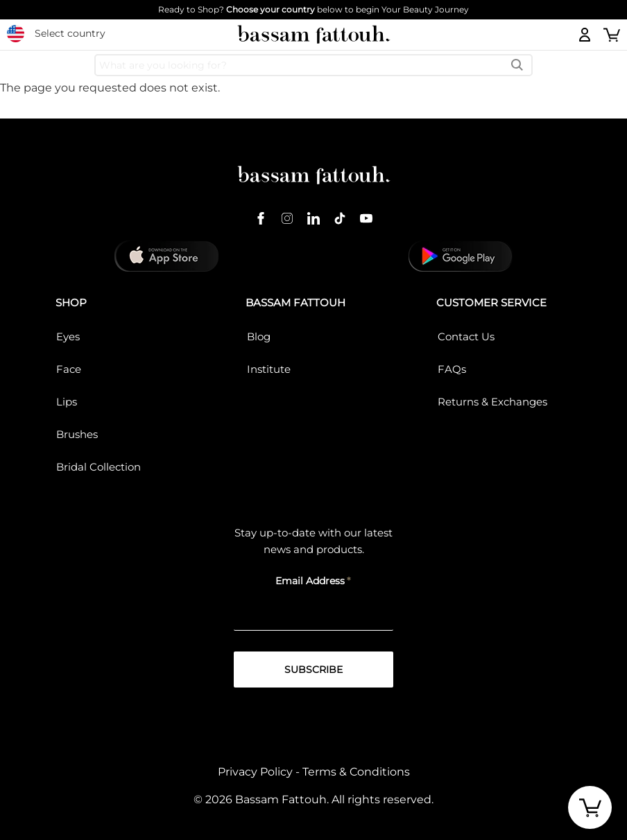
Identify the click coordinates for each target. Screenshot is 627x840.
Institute (269, 369)
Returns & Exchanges (492, 402)
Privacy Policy (255, 772)
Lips (67, 402)
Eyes (68, 336)
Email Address (310, 581)
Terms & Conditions (356, 772)
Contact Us (466, 336)
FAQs (452, 369)
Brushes (77, 434)
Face (69, 369)
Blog (259, 336)
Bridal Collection (98, 467)
